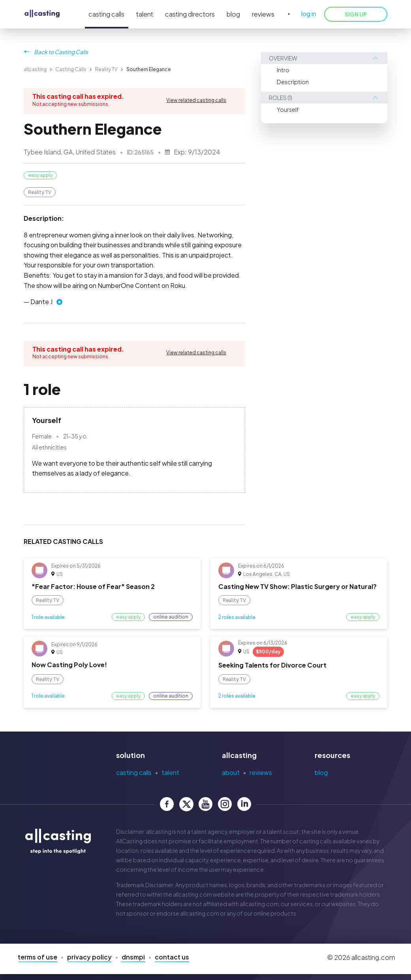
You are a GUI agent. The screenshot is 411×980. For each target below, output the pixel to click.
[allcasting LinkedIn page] (244, 804)
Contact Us (172, 957)
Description (293, 82)
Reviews (261, 772)
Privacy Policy (89, 957)
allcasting (35, 69)
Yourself (288, 109)
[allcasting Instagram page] (225, 804)
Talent (170, 772)
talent (145, 14)
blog (233, 14)
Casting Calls (71, 69)
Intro (283, 70)
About (231, 772)
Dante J (41, 302)
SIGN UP (356, 14)
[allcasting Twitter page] (186, 804)
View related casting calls (196, 100)
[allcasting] (42, 14)
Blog (321, 772)
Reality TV (106, 69)
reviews (263, 14)
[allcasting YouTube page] (205, 804)
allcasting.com (192, 894)
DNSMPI (133, 957)
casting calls (106, 14)
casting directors (190, 14)
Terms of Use (38, 957)
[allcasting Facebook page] (167, 804)
